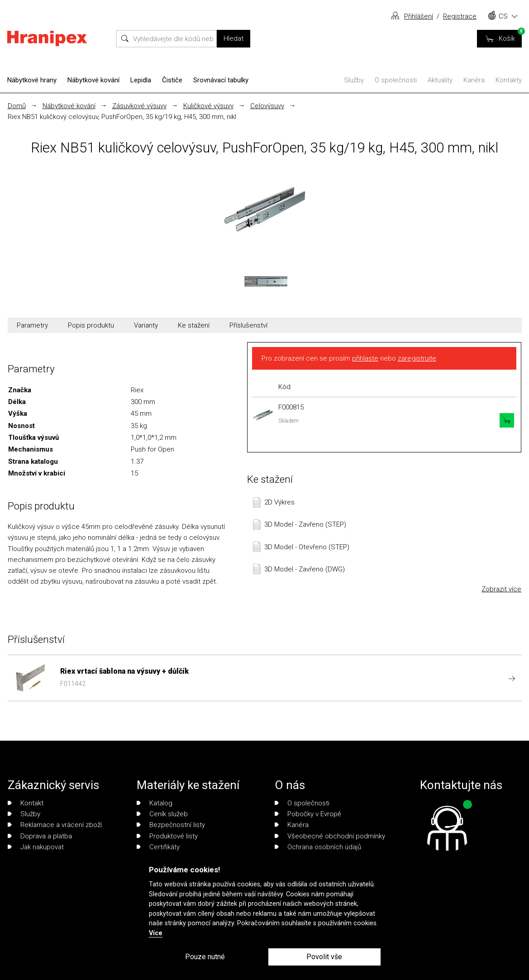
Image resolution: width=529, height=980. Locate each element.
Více (156, 933)
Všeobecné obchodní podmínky (330, 836)
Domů (17, 106)
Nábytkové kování (93, 80)
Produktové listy (167, 836)
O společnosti (396, 80)
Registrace (460, 16)
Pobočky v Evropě (308, 814)
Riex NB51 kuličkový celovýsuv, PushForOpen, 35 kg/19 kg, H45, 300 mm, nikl (122, 117)
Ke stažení (194, 325)
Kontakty (509, 80)
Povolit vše (324, 957)
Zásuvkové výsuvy (139, 106)
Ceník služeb (162, 814)
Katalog (155, 803)
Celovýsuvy (267, 106)
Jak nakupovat (36, 847)
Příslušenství (248, 325)
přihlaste (365, 358)
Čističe (172, 80)
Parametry (32, 325)
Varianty (146, 325)
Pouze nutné (205, 957)
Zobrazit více (501, 589)
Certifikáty (158, 847)
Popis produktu (91, 325)
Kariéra (474, 80)
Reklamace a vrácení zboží (55, 825)
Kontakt (26, 803)
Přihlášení (419, 16)
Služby (354, 80)
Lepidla (141, 80)
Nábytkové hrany (32, 80)
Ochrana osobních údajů (318, 847)
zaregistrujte (417, 358)
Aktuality (440, 80)
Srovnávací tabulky (221, 80)
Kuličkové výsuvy (208, 106)
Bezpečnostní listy (171, 825)
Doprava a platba (40, 836)
